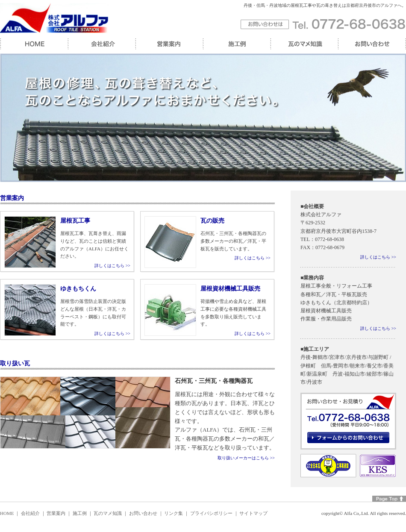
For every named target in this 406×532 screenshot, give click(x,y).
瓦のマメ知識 (108, 513)
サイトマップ (253, 513)
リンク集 (174, 513)
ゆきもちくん (78, 289)
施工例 (80, 513)
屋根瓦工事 (75, 221)
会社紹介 (30, 513)
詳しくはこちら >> (112, 266)
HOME (7, 513)
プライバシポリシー (211, 513)
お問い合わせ (143, 513)
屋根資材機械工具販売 (230, 289)
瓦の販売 (212, 221)
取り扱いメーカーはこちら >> (246, 458)
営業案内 (56, 513)
